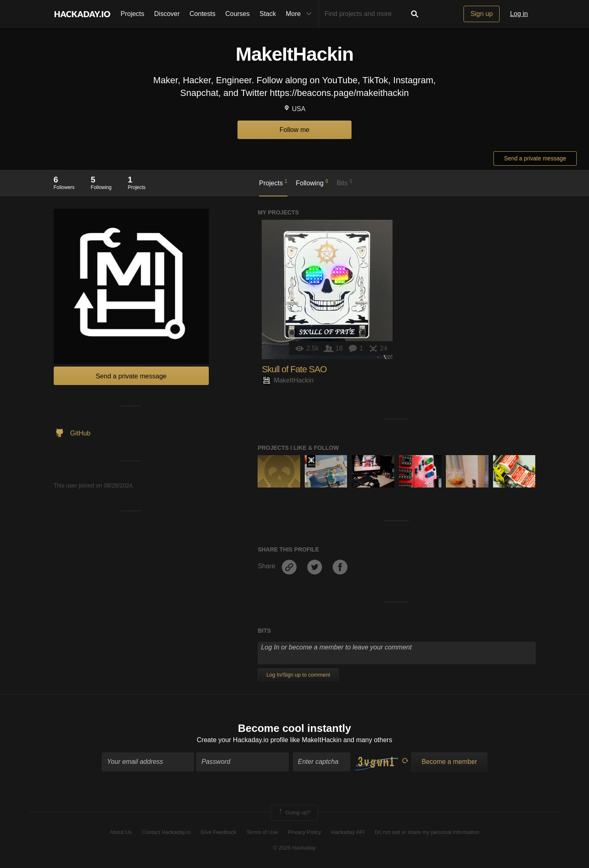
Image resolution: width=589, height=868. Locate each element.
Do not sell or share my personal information (427, 832)
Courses (237, 14)
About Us (121, 832)
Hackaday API (348, 832)
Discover (167, 14)
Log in (519, 14)
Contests (202, 14)
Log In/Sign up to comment (298, 675)
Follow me (295, 130)
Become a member (449, 762)
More (301, 14)
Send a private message (535, 158)
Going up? (294, 813)
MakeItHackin (288, 380)
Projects (132, 14)
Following (312, 182)
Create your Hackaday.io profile (243, 740)
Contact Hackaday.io (166, 832)
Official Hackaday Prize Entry (311, 461)
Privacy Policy (305, 832)
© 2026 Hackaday (294, 848)
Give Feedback (218, 832)
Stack (268, 14)
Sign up (482, 14)
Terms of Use (262, 832)
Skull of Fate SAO (294, 369)
